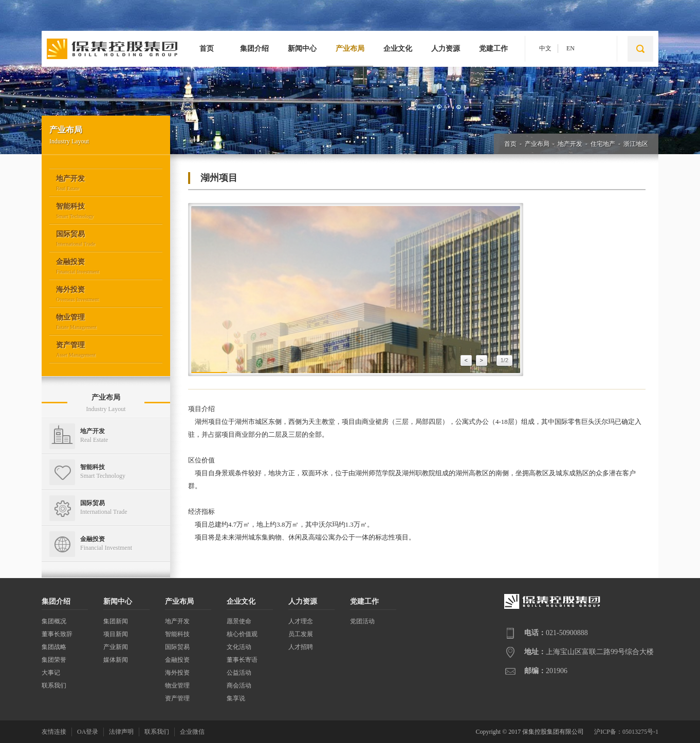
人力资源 (446, 49)
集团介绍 (254, 49)
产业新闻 (116, 647)
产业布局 (350, 49)
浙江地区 (636, 144)
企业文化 (398, 49)
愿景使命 (239, 621)
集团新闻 (116, 621)
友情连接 (54, 732)
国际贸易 (177, 647)
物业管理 (177, 685)
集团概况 (54, 621)
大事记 (51, 673)
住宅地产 (603, 144)
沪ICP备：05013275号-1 (626, 732)
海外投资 (177, 673)
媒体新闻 (116, 660)
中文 (545, 48)
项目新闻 (116, 634)
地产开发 (570, 144)
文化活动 (239, 647)
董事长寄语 (242, 660)
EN (570, 48)
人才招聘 (301, 647)
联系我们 (54, 685)
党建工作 (493, 49)
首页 (207, 49)
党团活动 (362, 621)
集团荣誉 (54, 660)
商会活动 (239, 685)
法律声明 (121, 732)
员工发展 (301, 634)
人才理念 (301, 621)
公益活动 (239, 673)
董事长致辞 (57, 634)
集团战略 (54, 647)
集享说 (236, 698)
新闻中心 (302, 49)
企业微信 (192, 732)
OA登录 (88, 732)
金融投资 (177, 660)
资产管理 (177, 698)
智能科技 (177, 634)
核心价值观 (242, 634)
